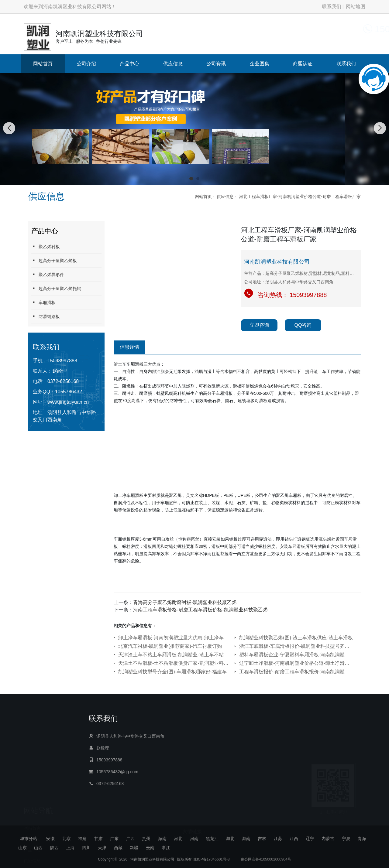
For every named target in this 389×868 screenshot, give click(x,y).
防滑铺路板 (46, 316)
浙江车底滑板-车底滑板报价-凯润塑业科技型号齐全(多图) (296, 646)
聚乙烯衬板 (46, 246)
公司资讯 (216, 64)
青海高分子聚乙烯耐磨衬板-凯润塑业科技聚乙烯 (185, 602)
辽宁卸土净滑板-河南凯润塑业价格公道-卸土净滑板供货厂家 (296, 663)
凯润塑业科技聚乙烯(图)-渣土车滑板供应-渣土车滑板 (296, 638)
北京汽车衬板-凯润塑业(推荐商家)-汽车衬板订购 (170, 646)
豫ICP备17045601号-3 (212, 863)
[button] (191, 179)
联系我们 (332, 7)
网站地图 (356, 7)
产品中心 (129, 64)
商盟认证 (303, 64)
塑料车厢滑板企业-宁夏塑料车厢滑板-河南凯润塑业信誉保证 (296, 655)
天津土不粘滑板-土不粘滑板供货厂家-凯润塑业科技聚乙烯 (175, 663)
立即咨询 (259, 325)
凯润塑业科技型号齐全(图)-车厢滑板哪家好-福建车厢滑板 (175, 672)
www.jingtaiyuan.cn (68, 402)
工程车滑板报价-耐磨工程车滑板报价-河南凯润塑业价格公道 (296, 672)
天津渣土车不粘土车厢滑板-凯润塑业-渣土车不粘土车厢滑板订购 (175, 655)
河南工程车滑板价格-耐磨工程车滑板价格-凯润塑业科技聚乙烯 (200, 610)
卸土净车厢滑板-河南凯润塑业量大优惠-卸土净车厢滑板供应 (175, 638)
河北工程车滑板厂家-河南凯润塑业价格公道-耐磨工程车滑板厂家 (300, 196)
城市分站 (29, 839)
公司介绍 (86, 64)
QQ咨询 (303, 325)
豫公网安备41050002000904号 (265, 863)
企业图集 (260, 64)
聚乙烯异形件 (48, 274)
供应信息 (173, 64)
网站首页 (43, 64)
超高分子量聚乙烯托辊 (56, 288)
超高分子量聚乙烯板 (54, 260)
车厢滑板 (43, 302)
